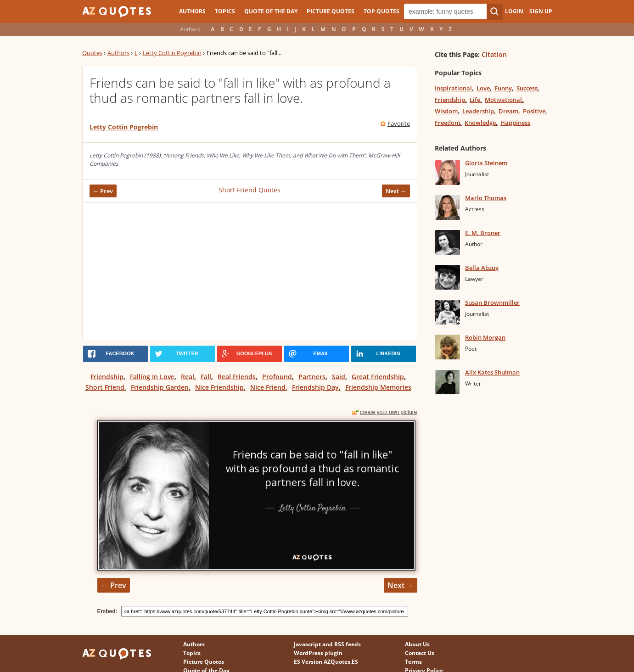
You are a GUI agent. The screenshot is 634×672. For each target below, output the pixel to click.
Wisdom (446, 111)
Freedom (447, 123)
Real (188, 377)
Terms (413, 662)
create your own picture (389, 412)
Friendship (107, 377)
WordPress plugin (318, 653)
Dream (508, 111)
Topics (225, 11)
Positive (534, 111)
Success (527, 88)
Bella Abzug (482, 268)
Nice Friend (268, 387)
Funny (503, 88)
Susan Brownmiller (492, 302)
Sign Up (541, 11)
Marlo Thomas (486, 198)
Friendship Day (315, 387)
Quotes (92, 53)
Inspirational (453, 88)
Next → (396, 191)
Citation (494, 54)
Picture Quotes (331, 11)
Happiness (515, 123)
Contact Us (420, 653)
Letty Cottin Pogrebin (172, 53)
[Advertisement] (250, 272)
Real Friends (237, 377)
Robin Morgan (485, 337)
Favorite (399, 123)
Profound (277, 377)
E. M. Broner (483, 233)
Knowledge (480, 123)
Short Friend (105, 387)
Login (514, 11)
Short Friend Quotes (250, 190)
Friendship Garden (160, 387)
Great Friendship (378, 377)
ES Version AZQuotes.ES (326, 662)
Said (339, 377)
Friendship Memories (378, 387)
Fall (206, 377)
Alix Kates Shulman (492, 372)
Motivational (503, 100)
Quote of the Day (271, 11)
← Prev (103, 191)
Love (483, 88)
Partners (312, 377)
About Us (417, 644)
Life (475, 100)
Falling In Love (152, 377)
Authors (192, 11)
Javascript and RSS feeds (327, 644)
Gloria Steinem (486, 163)
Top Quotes (382, 11)
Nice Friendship (219, 387)
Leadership (478, 111)
